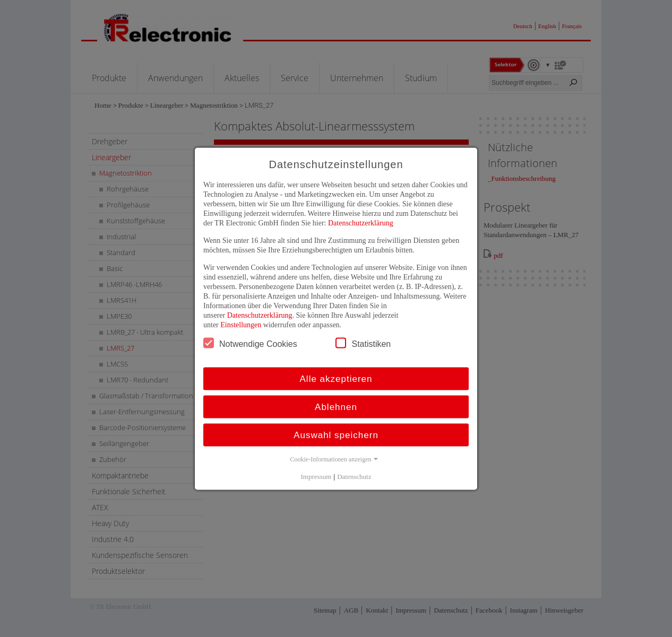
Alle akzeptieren (336, 378)
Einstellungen (241, 324)
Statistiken (363, 343)
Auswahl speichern (336, 435)
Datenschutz (354, 476)
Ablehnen (336, 407)
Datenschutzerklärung (361, 222)
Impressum (316, 476)
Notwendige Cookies (250, 343)
